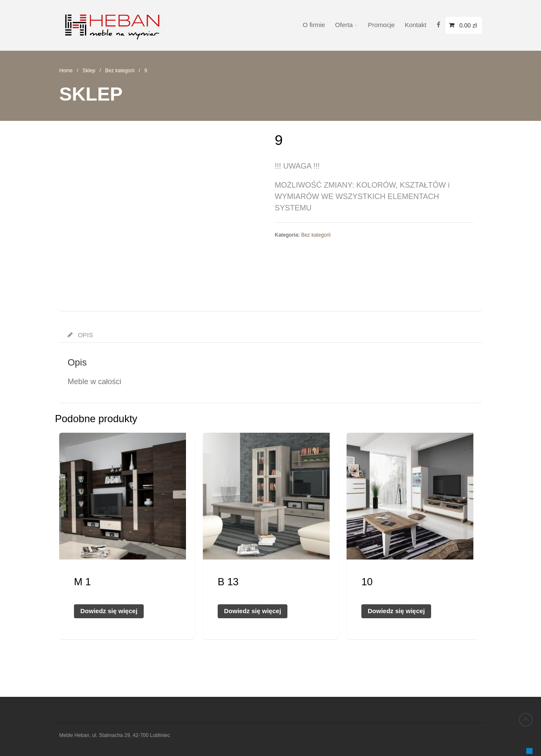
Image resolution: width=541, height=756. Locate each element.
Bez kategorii (120, 71)
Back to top (526, 720)
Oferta (344, 25)
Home (66, 71)
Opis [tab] (85, 335)
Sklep (89, 71)
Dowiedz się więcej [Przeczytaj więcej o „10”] (396, 611)
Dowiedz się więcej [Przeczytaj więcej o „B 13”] (253, 611)
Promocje (381, 25)
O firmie (314, 25)
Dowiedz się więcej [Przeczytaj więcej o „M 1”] (109, 611)
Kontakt (416, 25)
